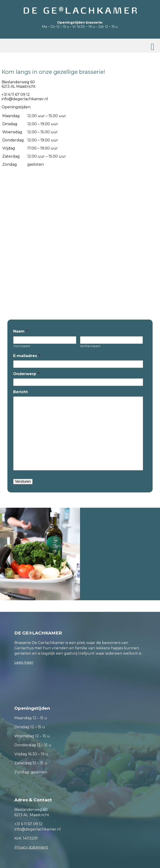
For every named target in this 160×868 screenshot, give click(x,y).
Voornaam (22, 346)
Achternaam (90, 346)
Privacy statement (31, 847)
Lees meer (24, 662)
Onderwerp (26, 374)
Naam (21, 331)
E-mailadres (27, 356)
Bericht (20, 392)
